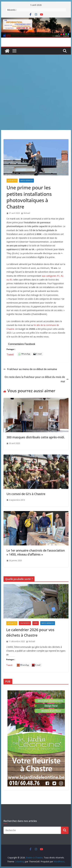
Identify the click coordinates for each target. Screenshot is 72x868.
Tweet (10, 354)
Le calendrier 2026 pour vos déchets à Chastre (30, 632)
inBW (36, 623)
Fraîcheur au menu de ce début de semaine (30, 369)
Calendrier (25, 623)
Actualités (12, 181)
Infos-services (27, 181)
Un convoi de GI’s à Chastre (26, 494)
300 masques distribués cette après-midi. (36, 437)
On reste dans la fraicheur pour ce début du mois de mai (37, 379)
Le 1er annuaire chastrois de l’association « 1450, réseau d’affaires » (36, 552)
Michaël (27, 213)
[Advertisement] (36, 92)
